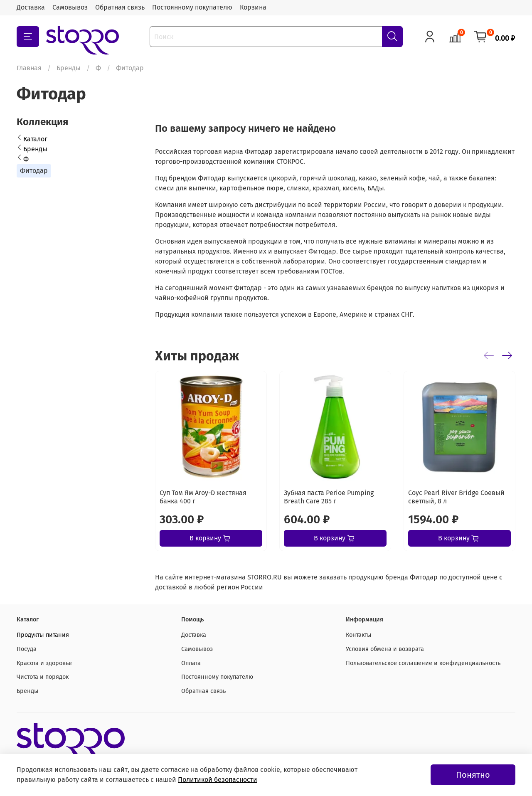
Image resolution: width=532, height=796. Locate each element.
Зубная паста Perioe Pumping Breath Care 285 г (329, 497)
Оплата (191, 663)
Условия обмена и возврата (385, 649)
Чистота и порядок (43, 677)
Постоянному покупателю (192, 7)
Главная (29, 68)
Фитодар (34, 171)
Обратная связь (120, 7)
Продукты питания (43, 635)
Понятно (473, 775)
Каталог (35, 139)
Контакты (359, 635)
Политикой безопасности (218, 780)
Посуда (27, 649)
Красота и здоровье (44, 663)
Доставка (31, 7)
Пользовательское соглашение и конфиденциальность (423, 663)
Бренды (69, 68)
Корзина (253, 7)
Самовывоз (70, 7)
